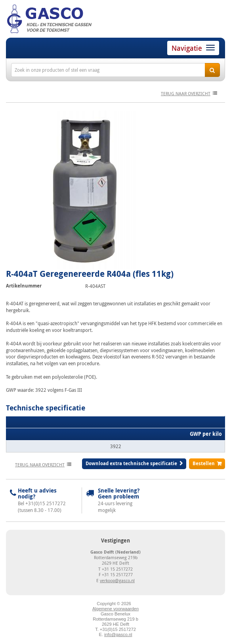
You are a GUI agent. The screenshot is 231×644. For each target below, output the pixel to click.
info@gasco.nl (118, 634)
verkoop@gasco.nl (117, 580)
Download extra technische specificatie (131, 463)
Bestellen (204, 463)
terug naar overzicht (186, 93)
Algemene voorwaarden (115, 609)
